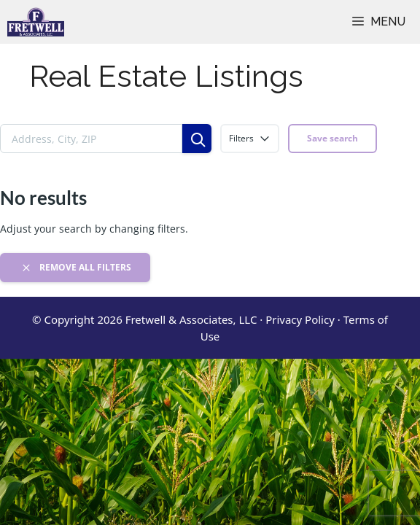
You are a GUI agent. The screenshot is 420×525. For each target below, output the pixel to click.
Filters (250, 139)
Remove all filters (75, 268)
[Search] (197, 139)
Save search (332, 138)
